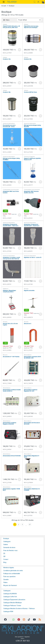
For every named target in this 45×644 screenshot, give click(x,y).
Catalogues (7, 541)
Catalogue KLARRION (10, 594)
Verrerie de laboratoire (9, 123)
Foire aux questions (9, 576)
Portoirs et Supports (29, 157)
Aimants (26, 289)
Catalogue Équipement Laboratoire (14, 600)
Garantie (6, 579)
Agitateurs (6, 289)
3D (4, 553)
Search (34, 2)
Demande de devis (9, 547)
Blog (5, 562)
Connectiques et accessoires (11, 190)
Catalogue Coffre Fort (10, 597)
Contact (6, 559)
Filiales (5, 582)
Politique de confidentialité (12, 573)
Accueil (4, 6)
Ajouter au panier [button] (19, 50)
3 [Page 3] (22, 524)
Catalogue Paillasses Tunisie (12, 605)
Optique (5, 24)
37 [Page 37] (30, 524)
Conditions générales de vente (13, 571)
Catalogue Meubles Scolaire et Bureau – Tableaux (19, 608)
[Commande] (29, 20)
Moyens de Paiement (10, 585)
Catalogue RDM (8, 611)
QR (4, 556)
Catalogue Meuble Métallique (13, 603)
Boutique (6, 538)
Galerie (6, 544)
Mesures (5, 355)
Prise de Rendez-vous (10, 550)
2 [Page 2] (19, 524)
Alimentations (28, 355)
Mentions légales (9, 568)
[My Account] (38, 2)
